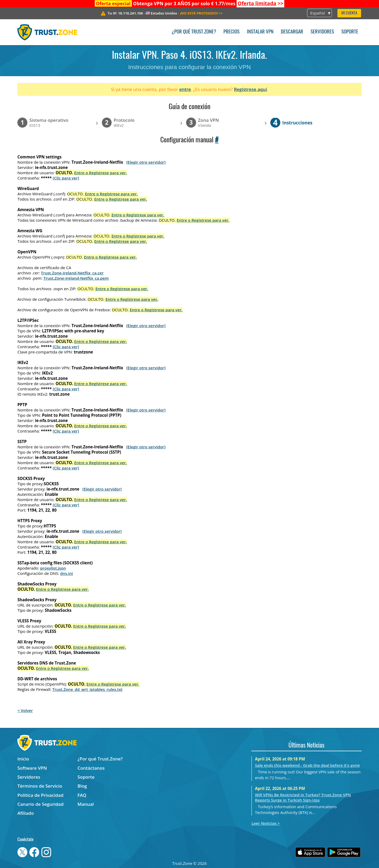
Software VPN (32, 768)
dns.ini (66, 573)
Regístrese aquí (250, 89)
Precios (231, 32)
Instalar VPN (260, 32)
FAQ (82, 795)
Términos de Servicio (40, 786)
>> (261, 3)
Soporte (350, 32)
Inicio (23, 759)
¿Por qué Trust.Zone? (194, 32)
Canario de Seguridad (40, 804)
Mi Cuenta (349, 13)
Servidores (322, 32)
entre (185, 89)
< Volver (25, 710)
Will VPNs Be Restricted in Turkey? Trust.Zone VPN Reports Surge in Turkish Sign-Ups (303, 797)
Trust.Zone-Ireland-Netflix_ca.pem (76, 278)
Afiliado (26, 813)
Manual (86, 804)
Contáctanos (91, 768)
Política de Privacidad (40, 795)
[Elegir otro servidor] (146, 162)
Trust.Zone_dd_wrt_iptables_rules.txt (88, 689)
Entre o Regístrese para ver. (101, 173)
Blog (82, 786)
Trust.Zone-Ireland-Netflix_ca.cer (72, 273)
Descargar (292, 32)
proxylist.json (53, 568)
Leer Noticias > (266, 823)
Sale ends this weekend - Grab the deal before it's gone (308, 765)
